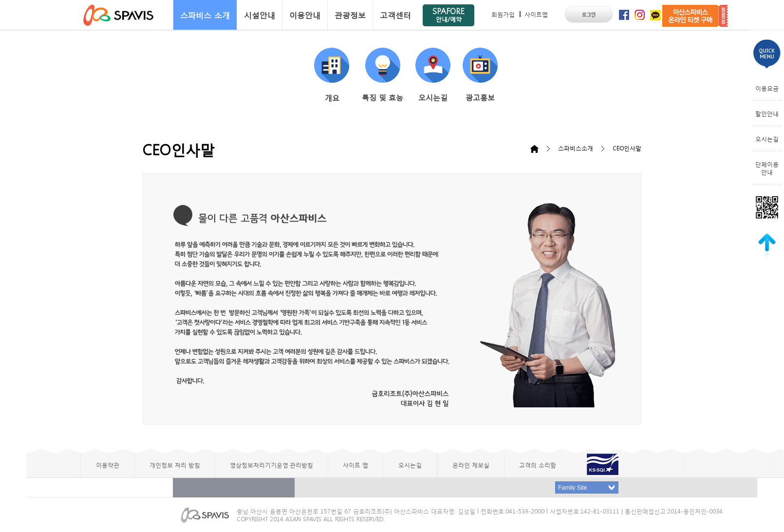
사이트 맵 (355, 465)
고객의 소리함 (538, 465)
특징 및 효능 (383, 75)
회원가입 (503, 14)
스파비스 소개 (205, 15)
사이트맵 (536, 14)
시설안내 (260, 15)
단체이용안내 (767, 168)
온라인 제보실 (471, 465)
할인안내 (767, 113)
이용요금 (767, 88)
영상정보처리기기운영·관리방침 (271, 465)
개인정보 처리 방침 (175, 465)
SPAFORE (448, 14)
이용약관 (108, 465)
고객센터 (395, 15)
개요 (332, 75)
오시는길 (433, 75)
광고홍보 (480, 75)
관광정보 (350, 15)
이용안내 (305, 15)
